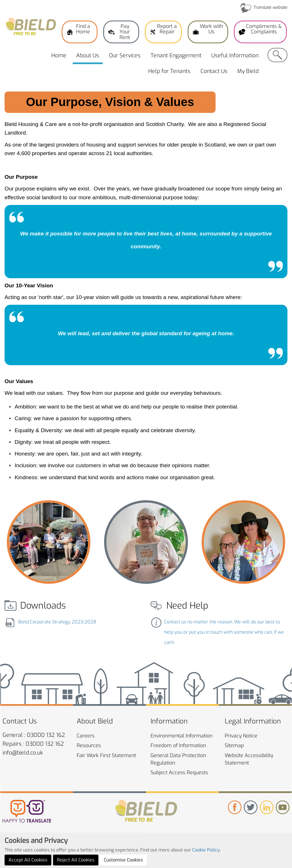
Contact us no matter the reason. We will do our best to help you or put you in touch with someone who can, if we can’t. (224, 632)
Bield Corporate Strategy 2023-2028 (57, 622)
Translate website (270, 7)
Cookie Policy (206, 865)
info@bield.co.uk (23, 753)
